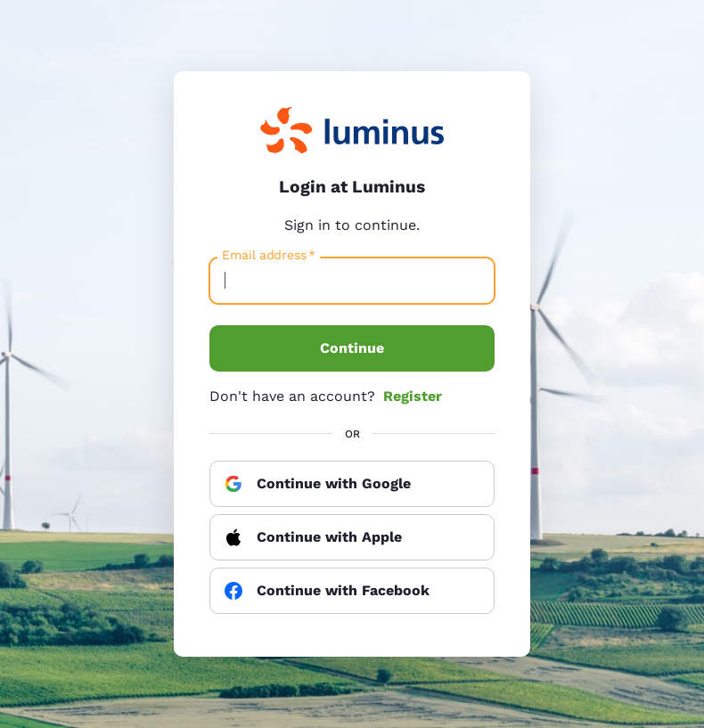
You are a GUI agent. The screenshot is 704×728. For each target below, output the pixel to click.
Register (413, 396)
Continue (352, 348)
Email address (269, 256)
